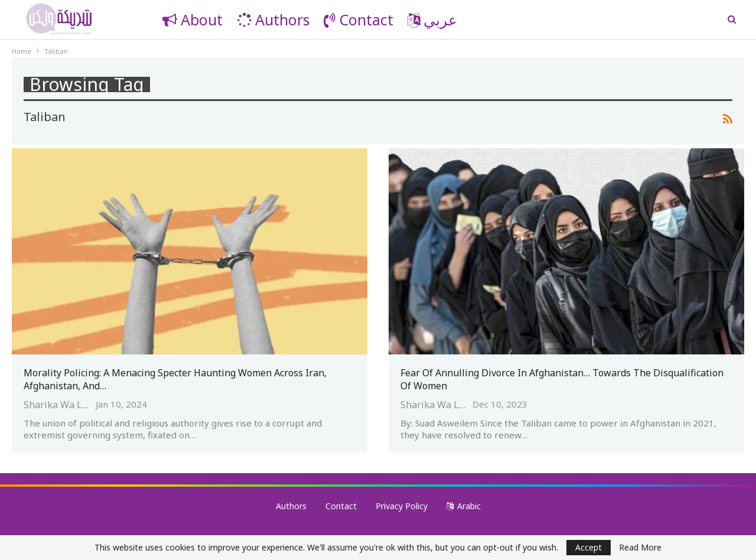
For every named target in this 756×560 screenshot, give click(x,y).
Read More (640, 548)
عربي (432, 19)
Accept (589, 547)
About (193, 19)
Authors (273, 19)
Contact (359, 19)
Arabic (464, 506)
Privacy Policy (402, 506)
